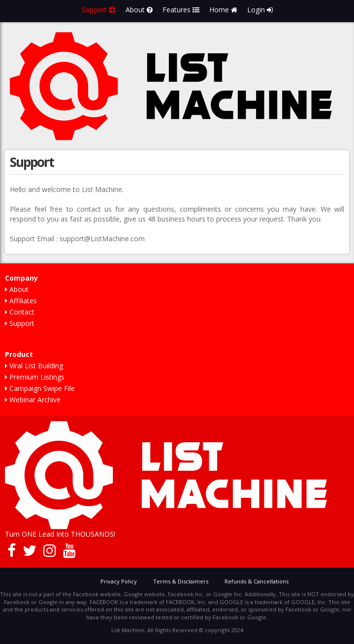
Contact (20, 312)
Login (260, 10)
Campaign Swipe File (40, 388)
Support (99, 10)
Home (223, 10)
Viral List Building (34, 366)
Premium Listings (35, 377)
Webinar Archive (33, 400)
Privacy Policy (119, 581)
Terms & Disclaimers (181, 581)
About (139, 10)
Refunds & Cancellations (257, 581)
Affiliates (21, 301)
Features (181, 10)
